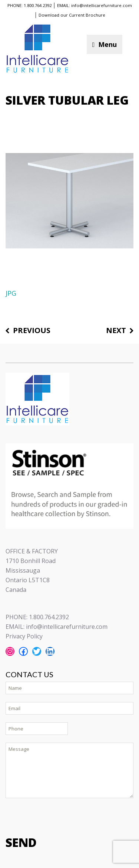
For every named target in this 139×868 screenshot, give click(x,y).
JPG (11, 293)
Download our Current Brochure (72, 15)
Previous (32, 331)
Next (116, 331)
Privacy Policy (24, 636)
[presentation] (62, 816)
